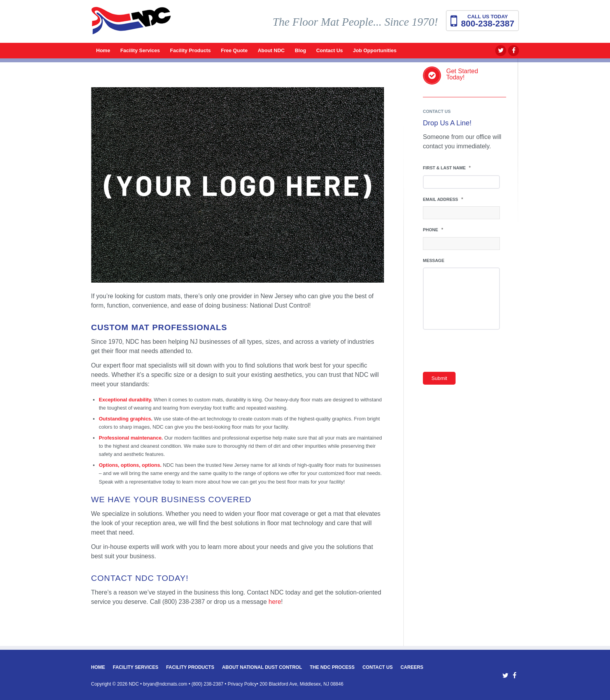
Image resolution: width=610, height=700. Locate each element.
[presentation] (482, 353)
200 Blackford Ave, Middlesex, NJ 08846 (301, 684)
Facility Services (136, 667)
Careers (412, 667)
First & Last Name (447, 168)
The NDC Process (332, 667)
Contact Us (378, 667)
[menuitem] (103, 51)
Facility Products (190, 667)
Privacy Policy (242, 684)
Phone (433, 230)
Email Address (443, 199)
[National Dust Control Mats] (131, 25)
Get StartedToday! (462, 74)
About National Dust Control (262, 667)
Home (98, 667)
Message (434, 260)
